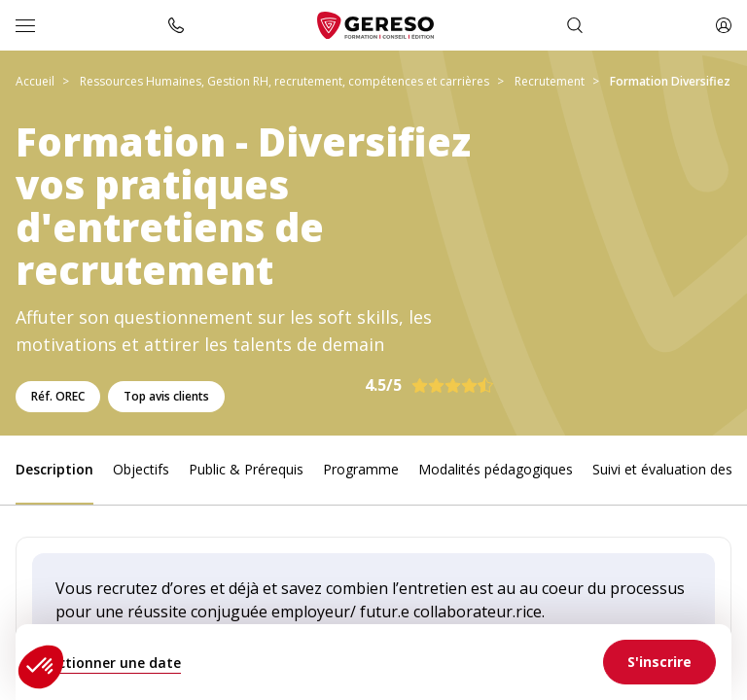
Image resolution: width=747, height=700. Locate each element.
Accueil (35, 81)
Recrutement (550, 81)
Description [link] (54, 469)
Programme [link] (361, 469)
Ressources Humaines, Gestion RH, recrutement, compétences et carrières (285, 81)
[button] (41, 667)
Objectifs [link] (141, 469)
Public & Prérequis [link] (246, 469)
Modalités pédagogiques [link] (496, 469)
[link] (659, 662)
